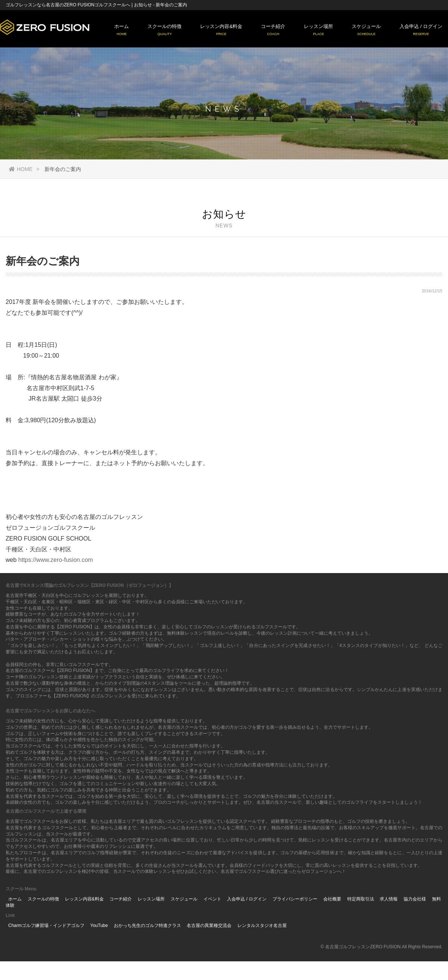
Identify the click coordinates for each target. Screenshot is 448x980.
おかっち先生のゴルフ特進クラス (147, 925)
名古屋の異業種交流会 (209, 925)
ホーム (122, 30)
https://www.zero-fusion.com (56, 560)
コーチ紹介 (273, 30)
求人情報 (389, 899)
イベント (212, 899)
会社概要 (332, 899)
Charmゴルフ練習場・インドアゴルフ (46, 925)
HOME (21, 169)
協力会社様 (415, 899)
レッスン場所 (318, 30)
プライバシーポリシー (295, 899)
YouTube (99, 925)
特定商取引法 (361, 899)
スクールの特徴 (164, 30)
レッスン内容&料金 (221, 30)
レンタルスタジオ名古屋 (262, 925)
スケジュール (366, 30)
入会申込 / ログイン (421, 30)
